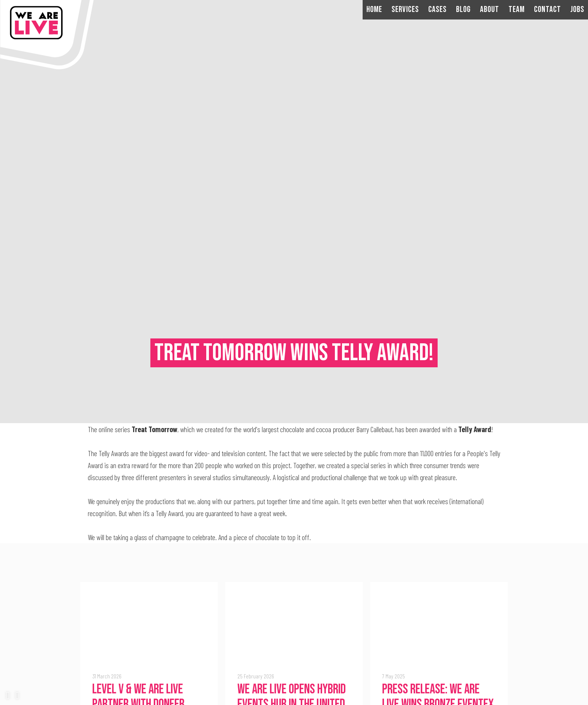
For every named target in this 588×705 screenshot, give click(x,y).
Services (405, 10)
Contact (547, 10)
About (490, 10)
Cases (437, 10)
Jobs (577, 10)
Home (374, 10)
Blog (463, 10)
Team (517, 10)
